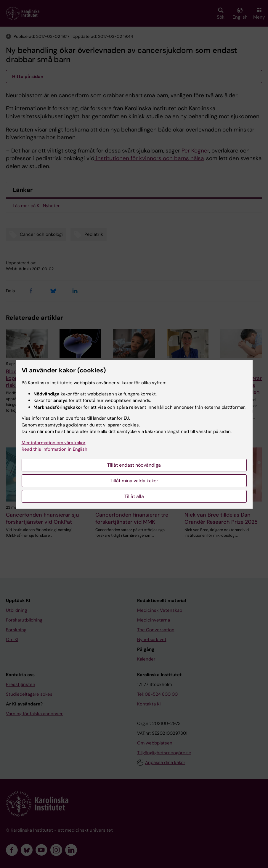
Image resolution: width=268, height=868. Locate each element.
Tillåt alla (134, 496)
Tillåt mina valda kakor (134, 481)
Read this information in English (54, 449)
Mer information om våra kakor (54, 443)
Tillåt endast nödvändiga (134, 465)
